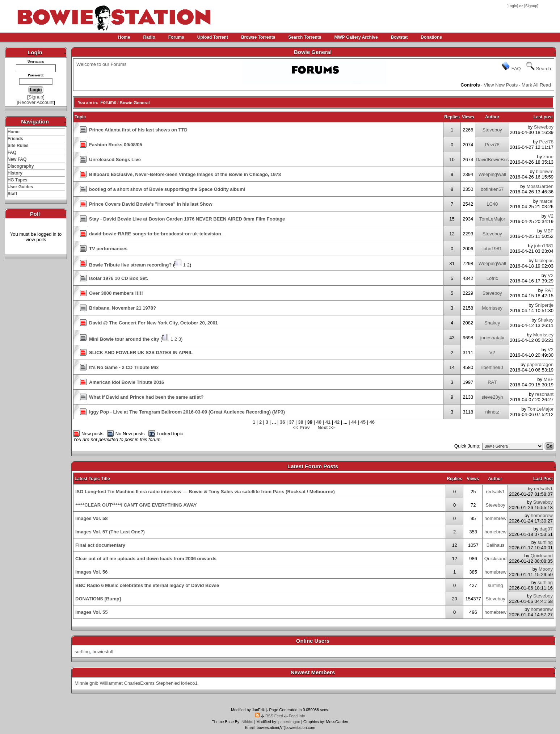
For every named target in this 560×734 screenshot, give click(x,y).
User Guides (20, 187)
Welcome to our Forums (101, 64)
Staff (12, 194)
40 (319, 422)
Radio (149, 37)
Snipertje (544, 305)
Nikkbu (247, 722)
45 (363, 422)
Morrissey (492, 308)
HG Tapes (18, 180)
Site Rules (18, 146)
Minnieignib (87, 683)
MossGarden (540, 186)
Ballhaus (496, 545)
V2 (551, 216)
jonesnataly (492, 338)
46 (372, 422)
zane (548, 157)
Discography (21, 166)
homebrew (495, 518)
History (15, 173)
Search (544, 69)
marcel (546, 201)
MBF (549, 231)
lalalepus (544, 261)
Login (512, 6)
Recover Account (36, 102)
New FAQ (17, 159)
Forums (176, 37)
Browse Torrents (258, 37)
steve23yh (492, 397)
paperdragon (540, 364)
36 (282, 422)
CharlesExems (140, 683)
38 (300, 422)
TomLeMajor (492, 219)
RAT (549, 290)
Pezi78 (492, 145)
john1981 (492, 249)
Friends (15, 139)
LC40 (492, 204)
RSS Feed (274, 716)
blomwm (545, 171)
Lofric (492, 278)
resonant (544, 394)
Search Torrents (305, 37)
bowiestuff (103, 652)
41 (328, 422)
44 (354, 422)
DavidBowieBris (492, 160)
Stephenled (168, 683)
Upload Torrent (213, 37)
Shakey (492, 323)
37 (291, 422)
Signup (531, 6)
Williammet (111, 683)
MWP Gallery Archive (356, 37)
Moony (546, 569)
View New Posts (501, 85)
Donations (431, 37)
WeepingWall (492, 174)
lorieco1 (189, 683)
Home (124, 37)
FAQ (12, 152)
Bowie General (134, 103)
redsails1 (496, 492)
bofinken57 (492, 189)
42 (337, 422)
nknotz (492, 412)
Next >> (326, 427)
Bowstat (399, 37)
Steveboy (492, 130)
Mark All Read (536, 85)
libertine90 (492, 367)
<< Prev (301, 427)
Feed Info (297, 716)
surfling (545, 542)
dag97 (546, 529)
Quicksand (495, 559)
